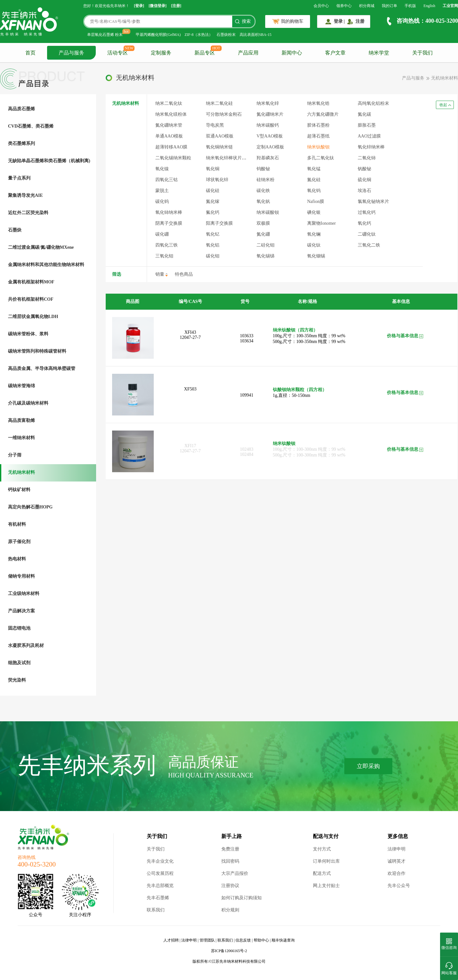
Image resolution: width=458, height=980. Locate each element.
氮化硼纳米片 (270, 114)
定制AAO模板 (270, 147)
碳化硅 (213, 191)
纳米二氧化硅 (219, 103)
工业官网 (450, 6)
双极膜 (263, 223)
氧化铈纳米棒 (169, 212)
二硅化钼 (266, 245)
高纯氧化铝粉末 (373, 103)
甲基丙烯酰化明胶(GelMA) (158, 35)
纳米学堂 (379, 53)
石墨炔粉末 (226, 35)
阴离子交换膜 (169, 223)
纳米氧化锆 (318, 103)
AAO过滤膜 (369, 136)
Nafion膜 (316, 201)
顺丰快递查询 (283, 940)
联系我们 (156, 910)
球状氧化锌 (217, 180)
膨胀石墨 (367, 125)
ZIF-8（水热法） (199, 35)
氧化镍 (162, 169)
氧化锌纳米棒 (371, 147)
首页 (30, 53)
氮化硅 (314, 180)
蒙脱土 (162, 191)
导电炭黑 (215, 125)
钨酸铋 (263, 169)
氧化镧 (314, 234)
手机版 (410, 6)
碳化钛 (314, 245)
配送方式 (322, 873)
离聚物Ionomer (321, 223)
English (429, 6)
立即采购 (368, 766)
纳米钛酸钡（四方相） (295, 330)
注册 (360, 21)
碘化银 (314, 212)
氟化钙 (213, 212)
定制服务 (161, 53)
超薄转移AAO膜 (171, 147)
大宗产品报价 (235, 873)
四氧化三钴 (167, 180)
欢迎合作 (397, 873)
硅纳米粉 (266, 180)
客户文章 (335, 53)
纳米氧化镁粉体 (171, 114)
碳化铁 (263, 191)
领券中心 (344, 6)
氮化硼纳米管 (169, 125)
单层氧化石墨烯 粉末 (105, 35)
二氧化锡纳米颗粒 (173, 158)
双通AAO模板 (220, 136)
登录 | (339, 21)
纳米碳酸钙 (268, 125)
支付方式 (322, 849)
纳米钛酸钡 (318, 147)
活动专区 (118, 53)
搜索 (246, 21)
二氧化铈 (367, 158)
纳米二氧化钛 (169, 103)
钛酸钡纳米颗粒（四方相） (300, 390)
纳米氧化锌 (268, 103)
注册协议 (230, 886)
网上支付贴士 (326, 886)
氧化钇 (213, 234)
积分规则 (230, 910)
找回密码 (230, 861)
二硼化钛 (367, 234)
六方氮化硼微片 (323, 114)
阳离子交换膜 (219, 223)
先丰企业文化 (160, 861)
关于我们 (422, 53)
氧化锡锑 (266, 256)
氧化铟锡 (316, 256)
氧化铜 (213, 169)
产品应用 (248, 53)
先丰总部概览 (160, 886)
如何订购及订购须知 (241, 898)
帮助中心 (261, 940)
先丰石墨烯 (158, 898)
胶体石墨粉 (318, 125)
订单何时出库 (326, 861)
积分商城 (367, 6)
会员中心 (321, 6)
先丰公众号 (399, 886)
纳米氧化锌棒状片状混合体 (233, 158)
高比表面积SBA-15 (255, 35)
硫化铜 (364, 180)
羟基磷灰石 (268, 158)
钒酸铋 (364, 169)
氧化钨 (314, 191)
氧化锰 (314, 169)
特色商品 (184, 274)
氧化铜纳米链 (219, 147)
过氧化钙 (367, 212)
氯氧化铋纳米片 (373, 201)
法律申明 (397, 849)
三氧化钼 (164, 256)
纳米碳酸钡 (268, 212)
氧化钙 (364, 223)
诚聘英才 (397, 861)
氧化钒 (263, 201)
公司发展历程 (160, 873)
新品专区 (205, 53)
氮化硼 (263, 234)
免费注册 (230, 849)
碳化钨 (162, 201)
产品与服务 (71, 53)
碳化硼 (162, 234)
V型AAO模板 (270, 136)
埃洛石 (364, 191)
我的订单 (389, 6)
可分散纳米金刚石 (224, 114)
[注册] (176, 6)
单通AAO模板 (169, 136)
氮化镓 (213, 201)
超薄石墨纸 (318, 136)
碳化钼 (213, 256)
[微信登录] (158, 6)
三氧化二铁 (369, 245)
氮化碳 (364, 114)
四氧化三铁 (167, 245)
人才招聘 (171, 940)
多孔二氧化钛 (321, 158)
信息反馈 (243, 940)
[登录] (139, 6)
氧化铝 (213, 245)
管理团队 (207, 940)
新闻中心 (292, 53)
